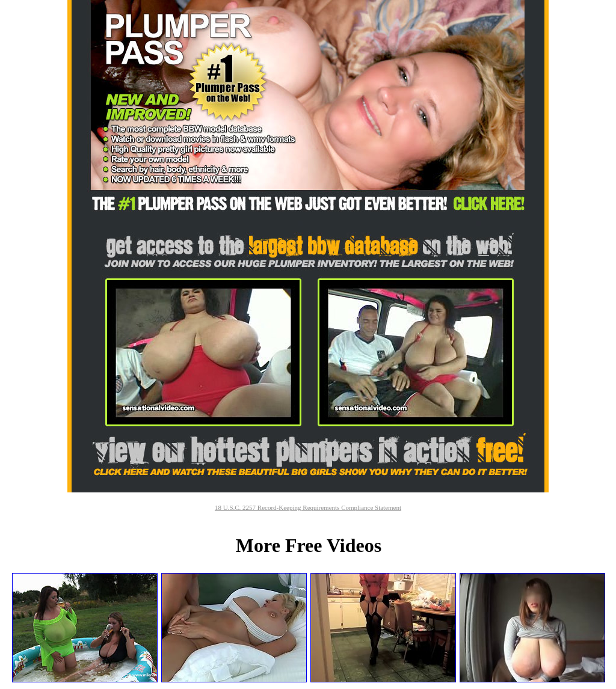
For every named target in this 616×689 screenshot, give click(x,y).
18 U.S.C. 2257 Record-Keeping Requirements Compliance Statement (308, 507)
